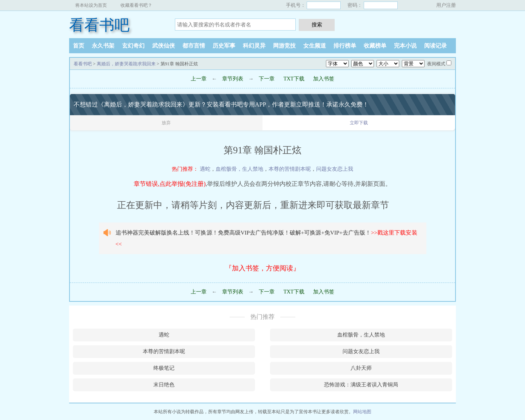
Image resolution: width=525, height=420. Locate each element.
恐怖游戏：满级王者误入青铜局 (361, 385)
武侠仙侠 (164, 46)
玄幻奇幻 (133, 46)
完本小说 (405, 46)
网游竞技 (284, 46)
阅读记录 (435, 46)
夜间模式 (436, 64)
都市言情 (194, 46)
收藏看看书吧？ (136, 5)
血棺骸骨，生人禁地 (239, 169)
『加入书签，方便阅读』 (262, 268)
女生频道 (315, 46)
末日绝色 (164, 385)
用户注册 (446, 5)
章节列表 (233, 79)
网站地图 (362, 412)
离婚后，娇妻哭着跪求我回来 (126, 64)
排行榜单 (345, 46)
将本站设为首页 (91, 5)
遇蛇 (205, 169)
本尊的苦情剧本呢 (290, 169)
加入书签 (324, 79)
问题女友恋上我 (335, 169)
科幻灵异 (254, 46)
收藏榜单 (375, 46)
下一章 (267, 79)
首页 (79, 46)
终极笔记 (164, 368)
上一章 (199, 79)
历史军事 (224, 46)
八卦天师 (361, 368)
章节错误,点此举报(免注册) (170, 184)
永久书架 (103, 46)
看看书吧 (99, 25)
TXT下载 (294, 79)
